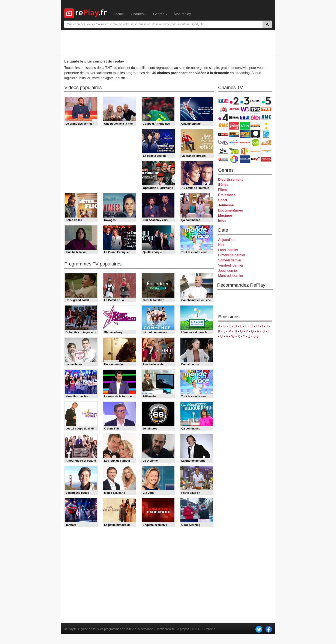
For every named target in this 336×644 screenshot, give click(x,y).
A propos (183, 629)
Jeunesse (226, 205)
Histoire (223, 159)
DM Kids (245, 151)
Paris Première (255, 126)
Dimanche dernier (232, 255)
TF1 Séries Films (245, 117)
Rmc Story (223, 126)
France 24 (266, 134)
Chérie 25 (234, 126)
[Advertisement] (168, 43)
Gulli (255, 142)
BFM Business (245, 134)
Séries (223, 185)
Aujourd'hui (227, 240)
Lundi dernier (228, 250)
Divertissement (230, 180)
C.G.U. (196, 629)
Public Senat (266, 159)
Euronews (255, 134)
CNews (223, 134)
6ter (255, 117)
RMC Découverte (266, 117)
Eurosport (234, 142)
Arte (234, 109)
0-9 (256, 336)
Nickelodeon (255, 151)
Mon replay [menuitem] (182, 14)
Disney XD (234, 151)
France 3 (245, 101)
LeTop (255, 159)
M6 (223, 109)
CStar (234, 117)
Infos (222, 221)
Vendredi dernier (231, 265)
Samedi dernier (230, 260)
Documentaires (231, 210)
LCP (245, 159)
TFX (266, 109)
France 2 (234, 101)
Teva (245, 126)
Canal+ (255, 101)
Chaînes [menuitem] (139, 14)
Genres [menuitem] (160, 14)
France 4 (223, 117)
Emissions (227, 195)
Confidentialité (165, 629)
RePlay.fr (70, 629)
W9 (245, 109)
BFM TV (234, 134)
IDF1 (234, 159)
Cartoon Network (223, 151)
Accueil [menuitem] (119, 14)
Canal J (266, 142)
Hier (221, 245)
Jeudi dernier (228, 271)
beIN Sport (223, 142)
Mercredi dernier (231, 276)
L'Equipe (245, 142)
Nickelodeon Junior (266, 151)
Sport (223, 200)
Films (223, 190)
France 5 (266, 101)
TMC (255, 109)
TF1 (223, 101)
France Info (266, 126)
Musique (225, 215)
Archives (209, 629)
